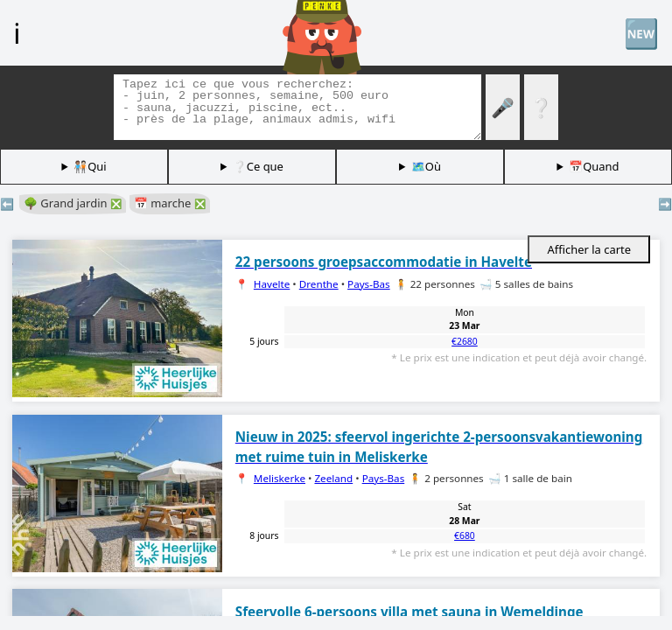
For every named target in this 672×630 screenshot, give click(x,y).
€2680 (465, 341)
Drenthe (319, 284)
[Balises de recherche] (297, 107)
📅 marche (170, 203)
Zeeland (333, 478)
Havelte (272, 284)
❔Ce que (258, 166)
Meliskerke (280, 478)
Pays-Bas (369, 284)
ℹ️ (17, 32)
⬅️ (7, 204)
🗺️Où (426, 166)
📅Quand (594, 166)
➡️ (665, 204)
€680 (465, 535)
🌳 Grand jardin (73, 203)
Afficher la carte (589, 249)
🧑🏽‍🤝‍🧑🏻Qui (90, 166)
